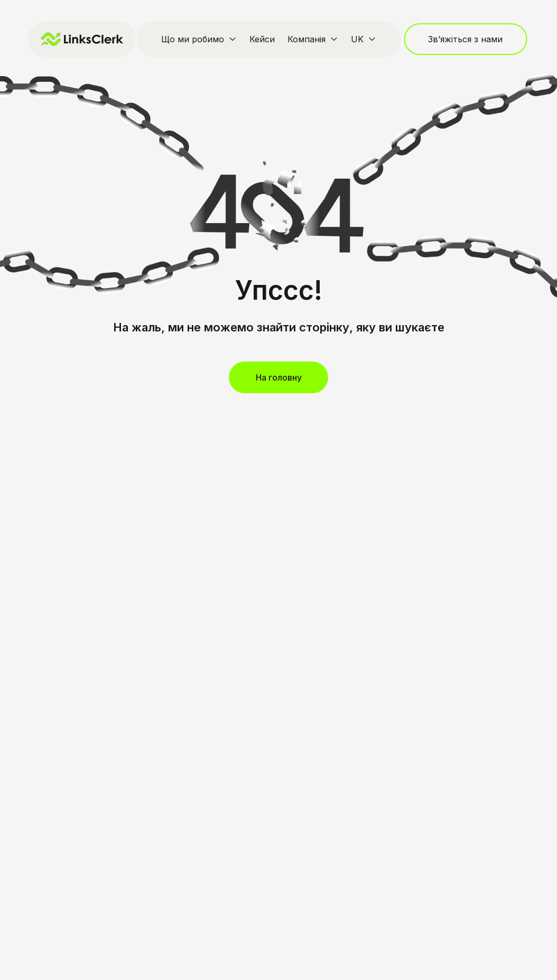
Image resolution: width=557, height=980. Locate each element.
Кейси (262, 39)
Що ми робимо (193, 39)
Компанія (307, 39)
